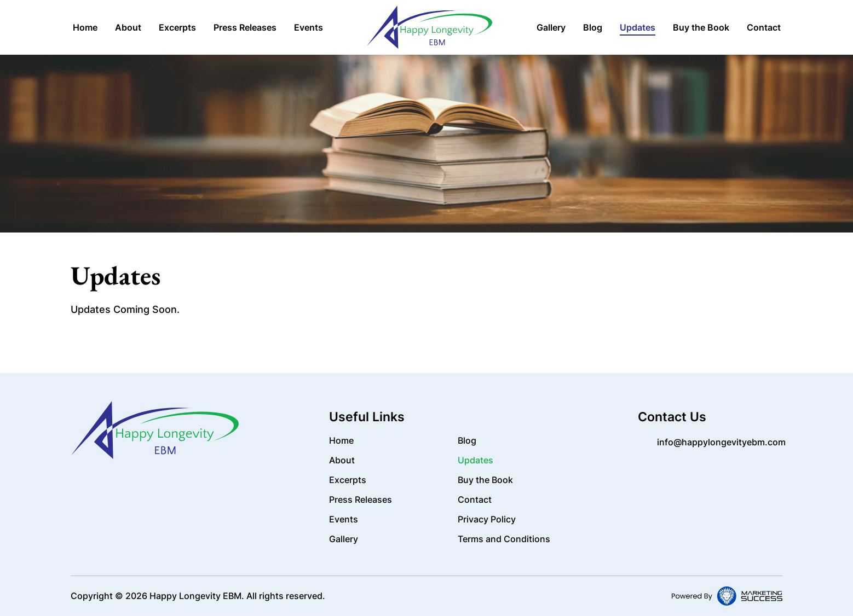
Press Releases (245, 27)
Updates (638, 27)
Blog (593, 27)
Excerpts (177, 27)
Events (309, 27)
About (128, 27)
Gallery (551, 27)
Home (85, 27)
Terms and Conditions (504, 539)
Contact (764, 27)
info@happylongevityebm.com (721, 442)
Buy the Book (701, 27)
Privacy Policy (487, 519)
